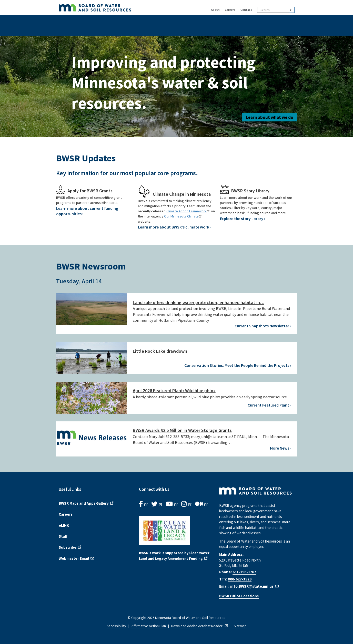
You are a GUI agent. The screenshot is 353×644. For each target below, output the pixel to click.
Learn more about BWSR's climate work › (175, 227)
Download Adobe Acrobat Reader (200, 626)
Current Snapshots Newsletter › (263, 326)
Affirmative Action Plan (149, 626)
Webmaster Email (77, 558)
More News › (281, 448)
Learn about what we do (270, 117)
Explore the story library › (243, 219)
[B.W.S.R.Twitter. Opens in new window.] (157, 504)
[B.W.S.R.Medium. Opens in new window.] (202, 504)
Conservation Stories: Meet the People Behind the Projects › (238, 365)
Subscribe (70, 547)
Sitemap (240, 626)
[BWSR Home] (119, 8)
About (215, 10)
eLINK (64, 525)
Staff (63, 536)
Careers (230, 10)
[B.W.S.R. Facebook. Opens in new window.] (144, 504)
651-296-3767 (244, 572)
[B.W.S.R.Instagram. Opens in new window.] (187, 504)
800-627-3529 (240, 579)
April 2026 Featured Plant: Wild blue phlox (174, 391)
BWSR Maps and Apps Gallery (87, 503)
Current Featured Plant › (269, 405)
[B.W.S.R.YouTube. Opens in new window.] (172, 504)
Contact (246, 10)
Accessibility (116, 626)
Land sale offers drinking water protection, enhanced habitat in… (199, 302)
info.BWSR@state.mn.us (255, 586)
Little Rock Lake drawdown (160, 351)
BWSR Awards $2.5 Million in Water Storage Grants (182, 430)
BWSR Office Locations (239, 596)
